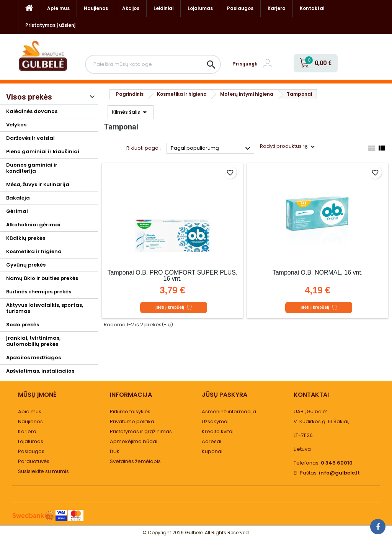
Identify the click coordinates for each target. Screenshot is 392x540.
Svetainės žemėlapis (135, 461)
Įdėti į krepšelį (174, 308)
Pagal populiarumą (212, 149)
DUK (115, 451)
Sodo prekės (23, 325)
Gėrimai (17, 211)
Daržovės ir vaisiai (30, 138)
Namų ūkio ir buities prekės (42, 278)
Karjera (277, 8)
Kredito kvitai (218, 431)
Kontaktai (312, 8)
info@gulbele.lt (339, 473)
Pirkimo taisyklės (130, 412)
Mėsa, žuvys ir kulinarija (38, 184)
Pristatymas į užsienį (50, 25)
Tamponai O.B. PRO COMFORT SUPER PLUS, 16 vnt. (173, 276)
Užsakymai (215, 421)
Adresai (212, 441)
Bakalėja (18, 198)
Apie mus (58, 8)
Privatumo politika (132, 421)
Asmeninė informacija (229, 412)
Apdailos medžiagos (33, 358)
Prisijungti (245, 64)
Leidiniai (163, 8)
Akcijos (131, 8)
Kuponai (212, 451)
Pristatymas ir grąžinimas (141, 431)
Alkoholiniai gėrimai (33, 225)
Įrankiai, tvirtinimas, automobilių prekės (33, 341)
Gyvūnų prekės (26, 265)
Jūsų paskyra (225, 395)
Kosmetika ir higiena (34, 251)
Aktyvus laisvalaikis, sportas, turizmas (45, 308)
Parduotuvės (34, 461)
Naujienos (96, 8)
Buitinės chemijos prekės (39, 292)
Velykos (16, 125)
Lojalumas (200, 8)
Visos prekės (29, 97)
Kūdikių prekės (26, 238)
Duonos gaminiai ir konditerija (32, 168)
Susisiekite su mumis (43, 471)
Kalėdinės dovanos (32, 111)
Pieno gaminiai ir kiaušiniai (43, 151)
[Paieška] (153, 64)
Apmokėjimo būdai (134, 441)
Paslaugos (240, 8)
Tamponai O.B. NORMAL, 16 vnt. (318, 272)
